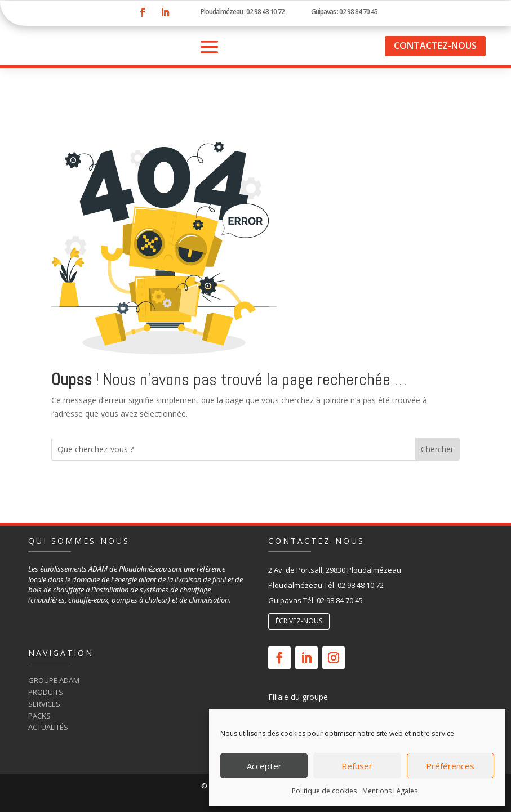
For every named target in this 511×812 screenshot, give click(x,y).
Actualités (48, 727)
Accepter (264, 766)
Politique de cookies (324, 791)
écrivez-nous (299, 621)
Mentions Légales (390, 791)
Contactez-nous (435, 46)
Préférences (450, 766)
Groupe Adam (54, 680)
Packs (39, 716)
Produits (46, 692)
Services (44, 704)
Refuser (357, 766)
